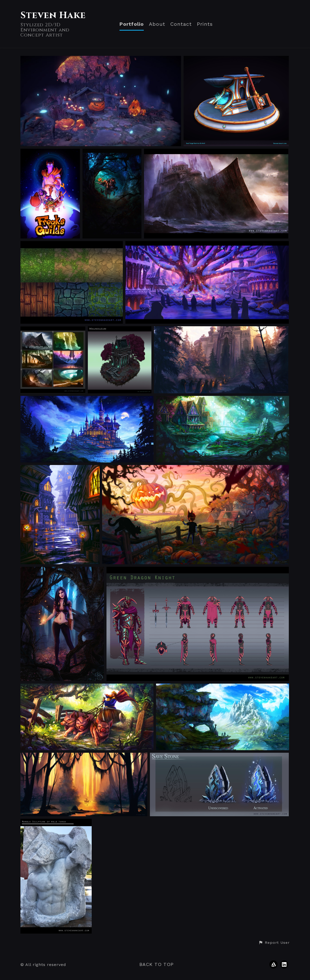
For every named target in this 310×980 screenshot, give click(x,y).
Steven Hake (53, 15)
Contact (181, 24)
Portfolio (132, 24)
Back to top (157, 964)
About (157, 24)
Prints (205, 24)
